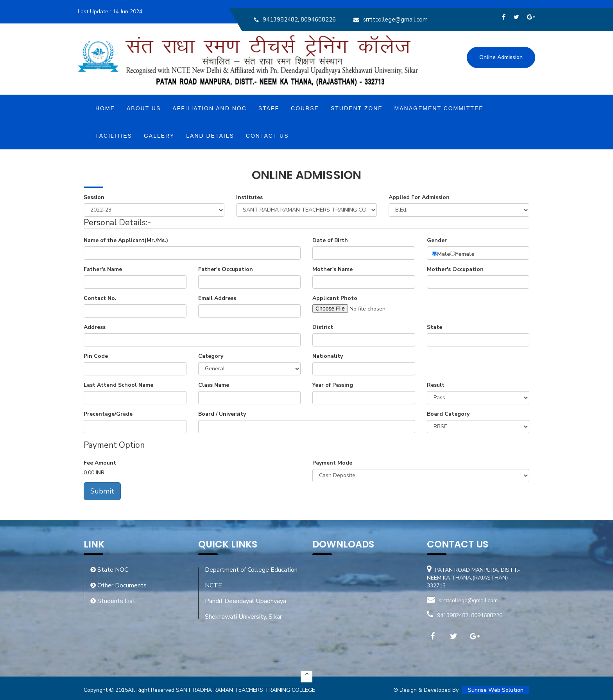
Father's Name (103, 269)
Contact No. (100, 298)
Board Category (448, 414)
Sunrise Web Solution (496, 690)
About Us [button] (144, 108)
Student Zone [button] (357, 108)
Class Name (214, 385)
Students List (113, 601)
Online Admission (501, 57)
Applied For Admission (419, 197)
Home (105, 108)
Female (465, 254)
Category (211, 356)
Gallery (159, 136)
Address (95, 327)
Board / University (222, 414)
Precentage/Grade (108, 414)
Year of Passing (333, 385)
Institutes (249, 197)
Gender (437, 240)
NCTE (213, 585)
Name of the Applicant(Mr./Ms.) (126, 240)
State (435, 327)
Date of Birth (330, 240)
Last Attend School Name (118, 385)
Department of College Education (251, 570)
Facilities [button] (114, 136)
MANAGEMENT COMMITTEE (439, 108)
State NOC (109, 570)
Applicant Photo (335, 298)
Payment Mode (332, 463)
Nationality (328, 356)
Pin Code (96, 356)
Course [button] (305, 108)
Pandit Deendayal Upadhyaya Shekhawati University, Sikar (246, 609)
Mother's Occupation (455, 269)
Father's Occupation (226, 269)
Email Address (217, 298)
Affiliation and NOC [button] (209, 108)
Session (94, 197)
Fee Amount (100, 463)
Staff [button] (269, 108)
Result (436, 385)
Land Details (210, 136)
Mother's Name (332, 269)
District (323, 327)
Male (444, 254)
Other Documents (118, 585)
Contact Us (267, 136)
